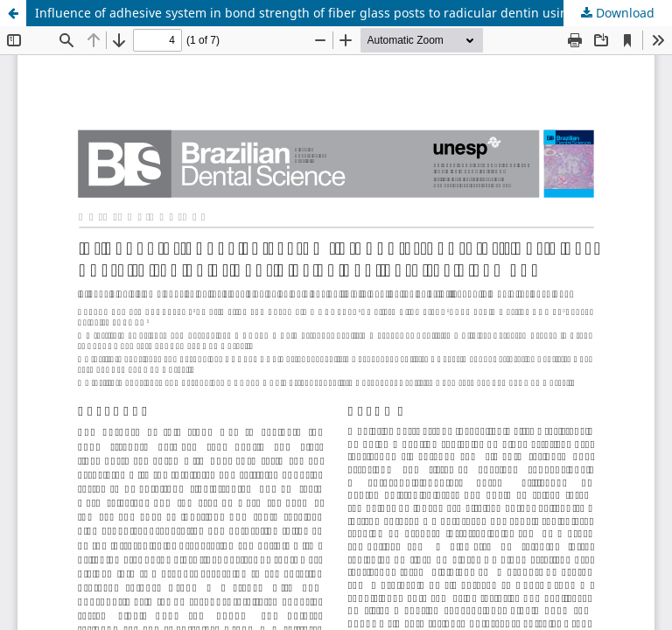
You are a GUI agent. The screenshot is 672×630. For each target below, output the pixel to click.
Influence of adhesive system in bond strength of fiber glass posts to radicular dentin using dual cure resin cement (353, 13)
